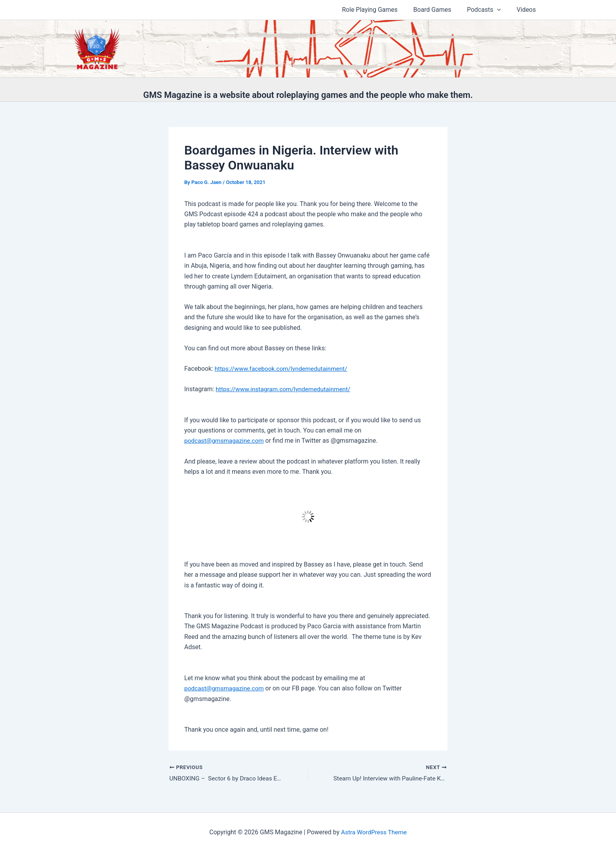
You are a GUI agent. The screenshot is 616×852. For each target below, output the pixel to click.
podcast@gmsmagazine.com (225, 441)
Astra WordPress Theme (374, 832)
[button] (502, 10)
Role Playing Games (381, 10)
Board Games (440, 10)
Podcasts (489, 10)
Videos (528, 10)
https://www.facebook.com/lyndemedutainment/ (283, 369)
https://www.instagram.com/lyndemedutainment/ (285, 389)
